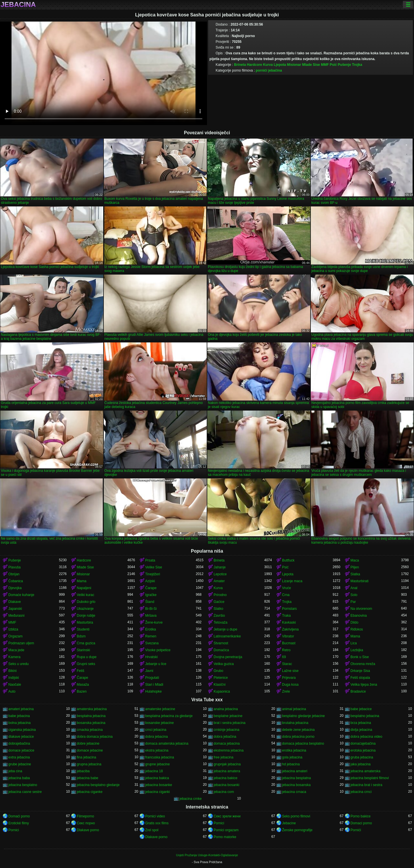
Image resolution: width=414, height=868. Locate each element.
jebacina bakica (157, 778)
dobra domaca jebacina (95, 737)
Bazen (82, 691)
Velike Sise (154, 567)
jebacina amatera (227, 771)
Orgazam (15, 636)
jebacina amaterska (365, 771)
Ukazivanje (85, 609)
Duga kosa (290, 685)
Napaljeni (84, 588)
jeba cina (15, 771)
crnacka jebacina (90, 730)
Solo (354, 595)
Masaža (83, 685)
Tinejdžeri (153, 574)
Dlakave (15, 602)
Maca (355, 560)
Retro (286, 650)
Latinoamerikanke (227, 636)
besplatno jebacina (365, 716)
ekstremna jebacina (229, 750)
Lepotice (220, 574)
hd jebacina (291, 764)
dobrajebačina (19, 744)
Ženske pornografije (297, 830)
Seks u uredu (19, 664)
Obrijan (14, 574)
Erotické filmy (19, 823)
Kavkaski (289, 622)
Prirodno (220, 595)
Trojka (357, 65)
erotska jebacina (363, 750)
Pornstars (289, 609)
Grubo (218, 671)
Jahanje (220, 567)
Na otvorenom (361, 609)
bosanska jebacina (91, 723)
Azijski (150, 581)
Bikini (13, 671)
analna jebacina (226, 709)
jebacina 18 (154, 771)
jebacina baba (19, 778)
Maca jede (16, 650)
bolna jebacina (19, 723)
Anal (354, 588)
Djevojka (15, 588)
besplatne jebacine (228, 716)
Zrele (286, 691)
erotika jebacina (294, 750)
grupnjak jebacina (227, 764)
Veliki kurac (86, 595)
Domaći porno (19, 816)
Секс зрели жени (227, 816)
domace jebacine (90, 750)
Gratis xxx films (157, 823)
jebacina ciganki (157, 792)
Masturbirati (360, 581)
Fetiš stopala (360, 678)
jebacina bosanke (159, 785)
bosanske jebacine (159, 723)
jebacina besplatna (296, 778)
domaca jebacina (227, 744)
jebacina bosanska (296, 785)
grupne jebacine (157, 764)
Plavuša (15, 567)
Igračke (151, 595)
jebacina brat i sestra (366, 785)
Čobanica (16, 581)
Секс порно (86, 823)
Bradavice (358, 691)
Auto (12, 691)
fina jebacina (86, 757)
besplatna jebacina (91, 716)
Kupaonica (222, 691)
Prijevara (289, 678)
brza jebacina (361, 723)
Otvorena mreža (363, 664)
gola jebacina (292, 757)
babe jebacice (361, 709)
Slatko (218, 609)
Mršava (151, 616)
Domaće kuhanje (21, 595)
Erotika (151, 629)
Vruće (286, 588)
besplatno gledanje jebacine (303, 716)
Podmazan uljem (21, 643)
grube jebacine (20, 764)
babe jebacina (19, 716)
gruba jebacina (362, 757)
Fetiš (80, 671)
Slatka (355, 574)
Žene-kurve (154, 622)
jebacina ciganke (90, 792)
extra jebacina (19, 757)
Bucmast (289, 643)
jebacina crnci (361, 792)
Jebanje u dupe (225, 629)
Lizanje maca (292, 581)
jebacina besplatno (23, 785)
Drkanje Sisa (360, 671)
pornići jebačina (269, 70)
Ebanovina (359, 616)
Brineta (240, 65)
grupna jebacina (89, 764)
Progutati (152, 678)
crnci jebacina (156, 730)
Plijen (355, 567)
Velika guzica (224, 664)
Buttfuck (288, 560)
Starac (287, 664)
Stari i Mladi (154, 685)
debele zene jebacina (298, 730)
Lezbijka (357, 650)
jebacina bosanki (226, 785)
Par (353, 602)
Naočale (15, 685)
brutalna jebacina (295, 723)
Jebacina (18, 5)
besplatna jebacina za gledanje (169, 716)
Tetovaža (221, 622)
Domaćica (221, 650)
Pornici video (155, 816)
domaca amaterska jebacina (167, 744)
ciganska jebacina (22, 730)
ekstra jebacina (157, 750)
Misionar (294, 65)
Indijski (14, 678)
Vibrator (288, 636)
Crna (286, 595)
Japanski (15, 609)
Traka (286, 616)
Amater (219, 581)
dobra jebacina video (366, 737)
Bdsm (81, 636)
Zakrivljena (290, 629)
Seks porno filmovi (296, 816)
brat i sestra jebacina (230, 723)
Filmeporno (85, 816)
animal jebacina (294, 709)
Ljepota (280, 65)
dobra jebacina (157, 737)
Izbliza (13, 629)
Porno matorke (225, 837)
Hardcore (255, 65)
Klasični (220, 685)
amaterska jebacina (92, 709)
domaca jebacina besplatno (303, 744)
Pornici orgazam (226, 830)
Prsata (150, 560)
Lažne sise (290, 671)
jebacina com (224, 792)
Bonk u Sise (360, 657)
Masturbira (85, 622)
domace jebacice (21, 750)
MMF (325, 65)
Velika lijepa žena (364, 685)
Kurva (268, 65)
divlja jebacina (361, 730)
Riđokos (357, 629)
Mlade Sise (311, 65)
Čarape (151, 588)
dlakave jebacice (21, 737)
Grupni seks (86, 664)
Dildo (354, 622)
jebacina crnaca (294, 792)
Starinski (83, 650)
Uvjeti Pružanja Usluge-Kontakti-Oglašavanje (207, 855)
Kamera (14, 657)
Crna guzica (86, 643)
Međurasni (16, 616)
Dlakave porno (88, 830)
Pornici (219, 823)
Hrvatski (151, 657)
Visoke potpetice (158, 650)
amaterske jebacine (160, 709)
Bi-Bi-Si (151, 609)
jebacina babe (88, 778)
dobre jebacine (88, 744)
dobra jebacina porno (298, 737)
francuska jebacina (160, 757)
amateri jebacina (21, 709)
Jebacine (289, 823)
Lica (354, 643)
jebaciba (83, 771)
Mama (82, 581)
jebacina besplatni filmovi (370, 778)
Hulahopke (153, 691)
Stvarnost (221, 643)
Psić (333, 65)
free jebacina (224, 757)
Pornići (356, 830)
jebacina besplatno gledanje (98, 785)
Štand (150, 602)
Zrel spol (152, 830)
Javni (149, 671)
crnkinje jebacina (226, 730)
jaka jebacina (361, 764)
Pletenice (221, 678)
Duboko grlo (86, 602)
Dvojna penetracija (228, 657)
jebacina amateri (295, 771)
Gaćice (219, 602)
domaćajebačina (363, 744)
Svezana (152, 643)
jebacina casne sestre (25, 792)
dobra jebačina (225, 737)
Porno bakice (361, 816)
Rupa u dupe (87, 657)
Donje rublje (86, 616)
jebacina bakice (226, 778)
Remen (151, 636)
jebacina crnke (190, 799)
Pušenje (344, 65)
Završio (219, 616)
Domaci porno (361, 823)
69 (284, 657)
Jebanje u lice (156, 664)
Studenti (83, 629)
